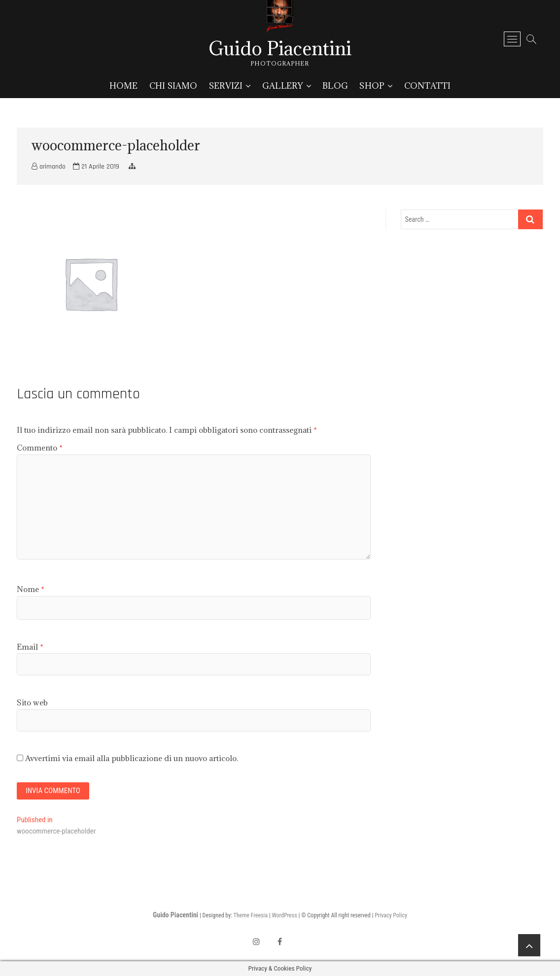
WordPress (284, 915)
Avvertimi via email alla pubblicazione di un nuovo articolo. (132, 758)
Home (124, 86)
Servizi (226, 86)
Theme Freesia (251, 915)
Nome (31, 589)
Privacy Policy (391, 915)
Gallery (282, 86)
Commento (40, 448)
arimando (49, 167)
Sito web (32, 702)
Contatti (428, 86)
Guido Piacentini (280, 48)
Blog (335, 86)
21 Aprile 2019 (96, 167)
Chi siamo (174, 86)
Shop (372, 86)
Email (30, 647)
